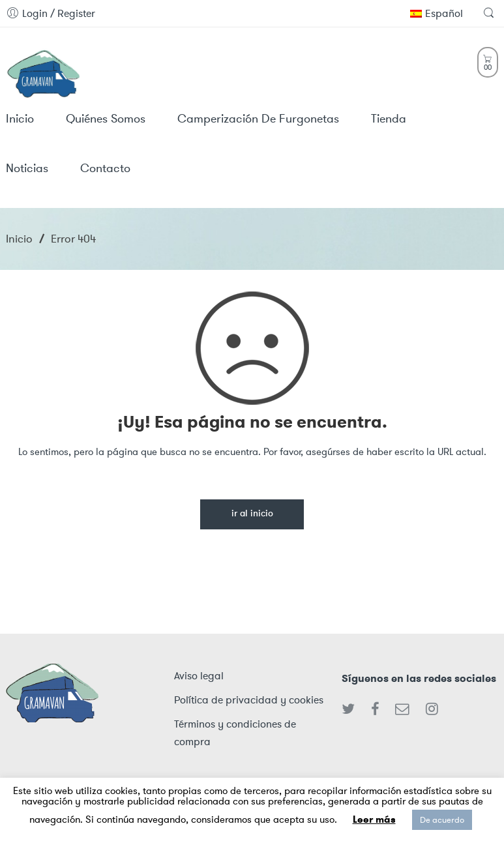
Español (437, 13)
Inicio (19, 239)
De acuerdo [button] (442, 820)
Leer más (374, 819)
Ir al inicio (252, 514)
